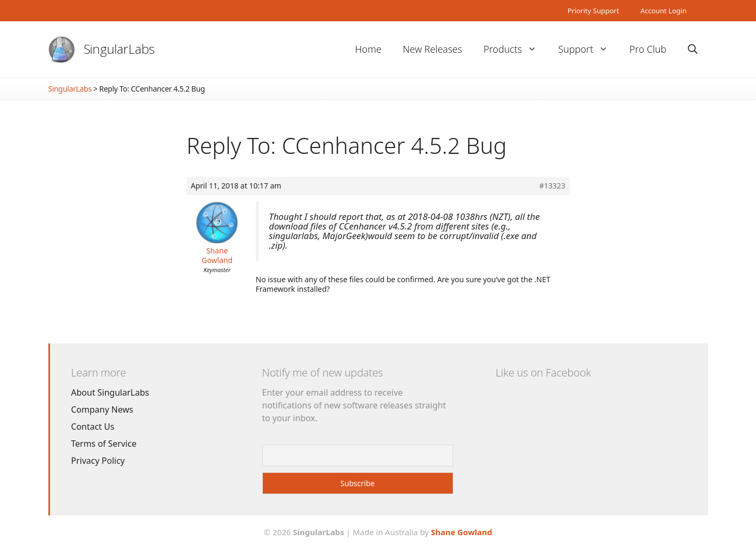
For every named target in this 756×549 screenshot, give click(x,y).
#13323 (552, 186)
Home (368, 49)
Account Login (664, 11)
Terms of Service (104, 444)
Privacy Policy (98, 461)
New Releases (433, 49)
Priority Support (593, 11)
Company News (102, 409)
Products (516, 49)
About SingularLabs (110, 392)
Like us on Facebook (543, 372)
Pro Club (648, 49)
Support (588, 49)
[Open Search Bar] (693, 49)
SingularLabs (120, 49)
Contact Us (93, 427)
